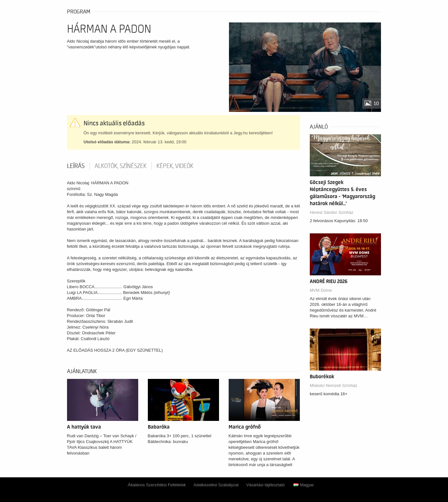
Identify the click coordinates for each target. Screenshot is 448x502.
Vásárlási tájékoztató (266, 485)
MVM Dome (321, 290)
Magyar (304, 485)
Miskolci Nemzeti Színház (334, 385)
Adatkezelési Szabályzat (216, 485)
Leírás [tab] (76, 166)
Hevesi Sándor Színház (332, 212)
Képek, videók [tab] (175, 166)
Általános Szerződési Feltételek (157, 485)
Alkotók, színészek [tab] (121, 166)
